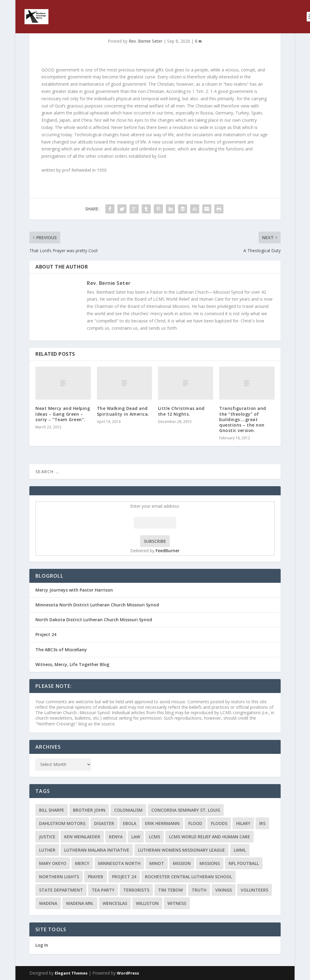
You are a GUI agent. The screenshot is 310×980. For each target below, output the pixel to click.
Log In (42, 945)
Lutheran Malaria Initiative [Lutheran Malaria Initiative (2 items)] (97, 850)
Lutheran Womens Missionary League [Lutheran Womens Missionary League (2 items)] (181, 850)
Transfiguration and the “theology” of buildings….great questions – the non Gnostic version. (243, 419)
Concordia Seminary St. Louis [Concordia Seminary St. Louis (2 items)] (186, 810)
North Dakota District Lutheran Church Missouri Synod (94, 620)
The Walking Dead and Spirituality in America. (123, 411)
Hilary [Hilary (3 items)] (243, 823)
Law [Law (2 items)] (136, 837)
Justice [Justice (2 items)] (47, 837)
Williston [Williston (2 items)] (147, 903)
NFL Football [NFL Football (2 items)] (244, 863)
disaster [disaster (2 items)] (104, 823)
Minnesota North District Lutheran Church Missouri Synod (97, 605)
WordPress (128, 973)
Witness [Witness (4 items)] (177, 903)
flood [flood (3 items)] (195, 823)
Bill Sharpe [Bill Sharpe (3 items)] (52, 810)
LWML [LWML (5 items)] (240, 850)
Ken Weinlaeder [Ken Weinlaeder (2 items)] (82, 837)
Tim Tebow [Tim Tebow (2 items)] (170, 890)
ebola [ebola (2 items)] (130, 823)
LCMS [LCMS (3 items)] (155, 837)
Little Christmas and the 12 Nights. (181, 411)
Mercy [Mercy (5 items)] (82, 863)
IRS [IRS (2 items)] (262, 823)
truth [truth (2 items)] (199, 890)
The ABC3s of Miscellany (61, 650)
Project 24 (46, 634)
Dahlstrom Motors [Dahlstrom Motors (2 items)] (62, 823)
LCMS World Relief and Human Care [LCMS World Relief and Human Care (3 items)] (209, 837)
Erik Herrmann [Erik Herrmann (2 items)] (162, 823)
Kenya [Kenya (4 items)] (116, 837)
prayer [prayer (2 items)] (96, 877)
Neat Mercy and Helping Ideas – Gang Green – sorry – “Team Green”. (63, 414)
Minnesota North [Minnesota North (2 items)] (119, 863)
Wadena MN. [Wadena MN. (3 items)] (80, 903)
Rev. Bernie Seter (145, 41)
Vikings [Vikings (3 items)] (224, 890)
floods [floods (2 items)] (219, 823)
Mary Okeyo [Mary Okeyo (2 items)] (53, 863)
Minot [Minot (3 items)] (157, 863)
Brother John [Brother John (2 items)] (89, 810)
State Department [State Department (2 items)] (61, 890)
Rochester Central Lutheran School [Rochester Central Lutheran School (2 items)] (188, 877)
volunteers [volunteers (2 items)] (254, 890)
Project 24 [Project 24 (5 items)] (124, 877)
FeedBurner (168, 551)
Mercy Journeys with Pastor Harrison (74, 590)
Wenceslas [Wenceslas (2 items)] (115, 903)
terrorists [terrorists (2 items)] (136, 890)
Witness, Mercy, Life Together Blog (72, 664)
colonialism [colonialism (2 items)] (128, 810)
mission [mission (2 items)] (182, 863)
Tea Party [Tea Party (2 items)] (103, 890)
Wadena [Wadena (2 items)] (48, 903)
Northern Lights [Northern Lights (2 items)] (59, 877)
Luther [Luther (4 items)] (47, 850)
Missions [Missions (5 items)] (210, 863)
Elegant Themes (71, 973)
